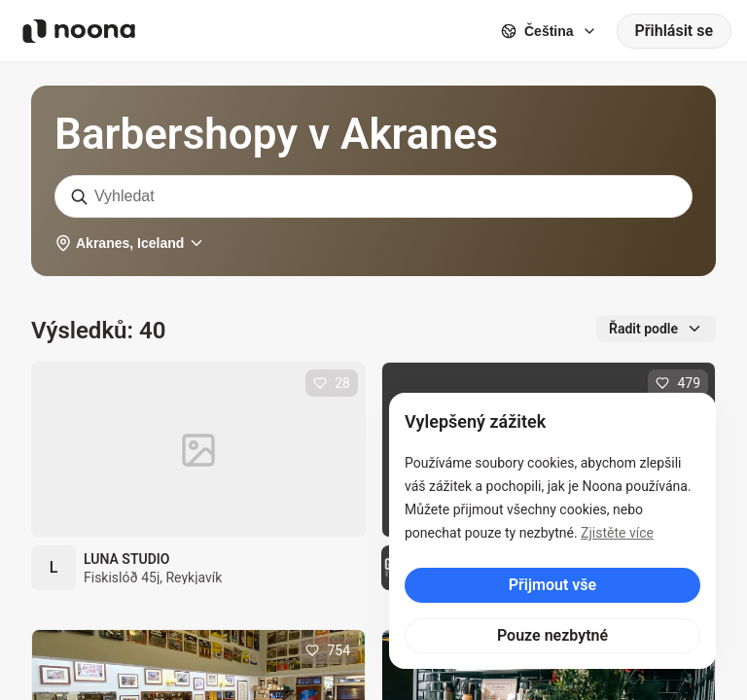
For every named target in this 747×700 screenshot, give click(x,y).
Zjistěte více (617, 533)
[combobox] (373, 196)
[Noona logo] (79, 31)
